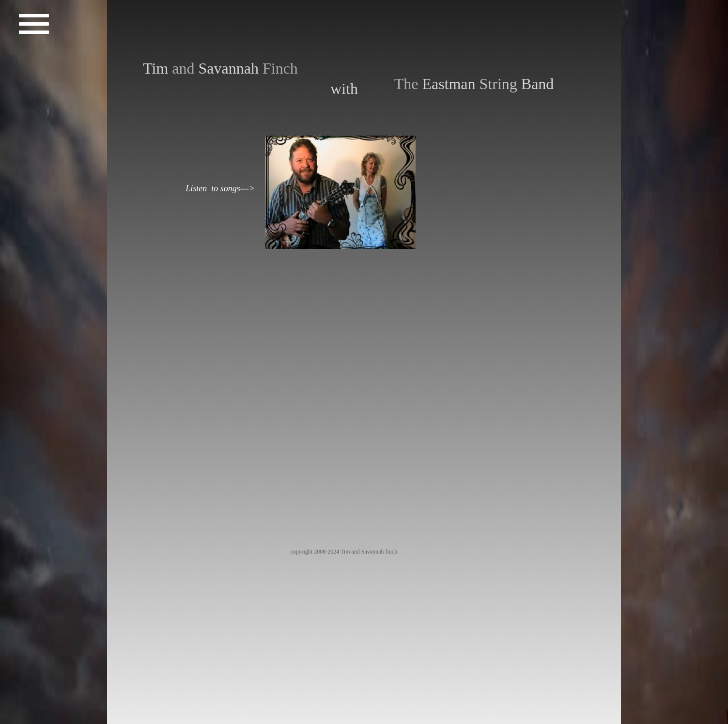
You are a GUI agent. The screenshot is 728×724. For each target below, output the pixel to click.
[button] (34, 26)
